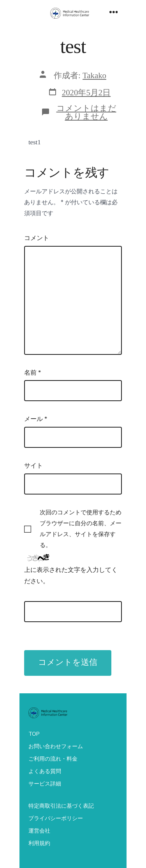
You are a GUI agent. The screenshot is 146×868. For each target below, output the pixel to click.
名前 (33, 373)
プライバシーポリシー (56, 818)
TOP (34, 734)
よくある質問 (45, 771)
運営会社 (39, 831)
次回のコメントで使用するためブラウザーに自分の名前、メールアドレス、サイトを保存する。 (81, 529)
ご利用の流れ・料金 (53, 759)
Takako (94, 75)
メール (36, 419)
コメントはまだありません (86, 112)
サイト (33, 466)
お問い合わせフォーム (56, 746)
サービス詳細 (45, 784)
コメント (37, 238)
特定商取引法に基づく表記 (61, 806)
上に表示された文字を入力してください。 (71, 576)
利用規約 (39, 843)
